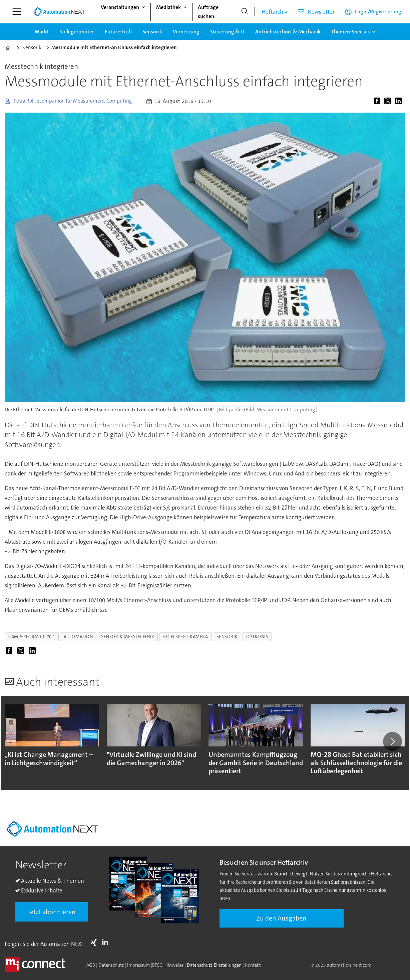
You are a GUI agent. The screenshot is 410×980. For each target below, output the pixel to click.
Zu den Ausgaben (281, 918)
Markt (42, 32)
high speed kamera (185, 637)
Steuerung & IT (227, 32)
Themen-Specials (351, 32)
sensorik (227, 637)
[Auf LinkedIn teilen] (400, 101)
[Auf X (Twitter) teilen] (389, 101)
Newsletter (321, 12)
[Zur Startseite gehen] (59, 12)
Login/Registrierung (378, 12)
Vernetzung (186, 32)
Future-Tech (118, 32)
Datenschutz (111, 965)
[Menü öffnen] (17, 12)
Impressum (138, 965)
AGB (91, 965)
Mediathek (168, 7)
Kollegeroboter (77, 32)
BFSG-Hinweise (168, 965)
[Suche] (245, 12)
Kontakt (253, 965)
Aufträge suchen (208, 12)
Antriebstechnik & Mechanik (288, 32)
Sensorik (152, 32)
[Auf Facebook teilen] (378, 101)
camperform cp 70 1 (32, 637)
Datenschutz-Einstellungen (214, 965)
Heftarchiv (274, 12)
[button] (392, 741)
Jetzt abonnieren (52, 912)
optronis (257, 637)
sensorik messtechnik (128, 637)
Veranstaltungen (120, 7)
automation (78, 637)
